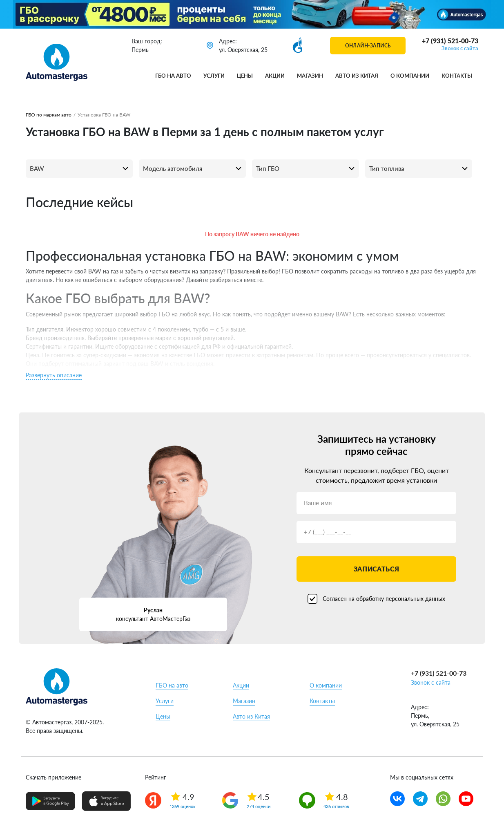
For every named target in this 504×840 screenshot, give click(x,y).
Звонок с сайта (460, 48)
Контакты (457, 76)
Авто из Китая (357, 76)
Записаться (376, 569)
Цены (245, 76)
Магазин (310, 76)
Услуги (214, 76)
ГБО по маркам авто (49, 115)
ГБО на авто (173, 76)
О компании (410, 76)
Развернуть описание (54, 375)
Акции (275, 76)
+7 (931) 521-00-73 (450, 41)
